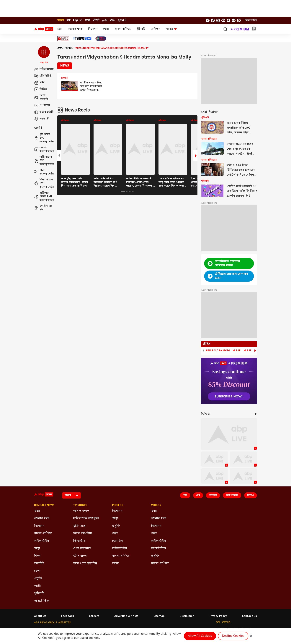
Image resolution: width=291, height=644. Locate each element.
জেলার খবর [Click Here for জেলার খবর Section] (42, 518)
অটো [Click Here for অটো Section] (37, 586)
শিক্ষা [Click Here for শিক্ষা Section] (37, 556)
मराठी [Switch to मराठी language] (88, 20)
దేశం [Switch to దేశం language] (113, 20)
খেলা (106, 29)
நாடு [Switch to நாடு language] (105, 20)
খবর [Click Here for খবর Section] (37, 511)
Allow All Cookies (200, 636)
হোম (60, 29)
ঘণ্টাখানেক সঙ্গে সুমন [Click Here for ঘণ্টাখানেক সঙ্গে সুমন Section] (86, 518)
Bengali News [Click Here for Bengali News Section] (44, 505)
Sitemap (159, 616)
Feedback (68, 616)
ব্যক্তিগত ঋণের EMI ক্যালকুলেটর (44, 197)
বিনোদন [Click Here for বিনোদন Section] (39, 526)
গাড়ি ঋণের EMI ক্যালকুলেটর (44, 161)
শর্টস (39, 83)
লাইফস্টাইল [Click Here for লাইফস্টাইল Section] (42, 541)
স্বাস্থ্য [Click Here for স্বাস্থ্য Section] (37, 548)
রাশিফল (156, 29)
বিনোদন (93, 29)
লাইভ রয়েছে (44, 69)
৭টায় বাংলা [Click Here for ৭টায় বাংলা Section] (80, 556)
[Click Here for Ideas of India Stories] (63, 39)
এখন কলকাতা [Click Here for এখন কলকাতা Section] (82, 548)
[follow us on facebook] (213, 20)
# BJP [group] (237, 350)
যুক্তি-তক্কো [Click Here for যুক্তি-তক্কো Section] (80, 526)
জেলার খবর (75, 29)
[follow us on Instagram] (228, 20)
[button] (44, 55)
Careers (94, 616)
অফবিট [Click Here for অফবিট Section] (39, 564)
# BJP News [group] (252, 350)
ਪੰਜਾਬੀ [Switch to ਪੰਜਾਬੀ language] (96, 20)
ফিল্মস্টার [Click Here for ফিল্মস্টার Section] (79, 541)
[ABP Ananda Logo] (44, 29)
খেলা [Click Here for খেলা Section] (37, 571)
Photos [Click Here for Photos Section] (118, 505)
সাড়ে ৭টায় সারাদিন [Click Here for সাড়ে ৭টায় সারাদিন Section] (85, 564)
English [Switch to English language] (78, 20)
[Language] (72, 495)
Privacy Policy (218, 616)
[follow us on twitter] (208, 20)
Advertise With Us (126, 616)
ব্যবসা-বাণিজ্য (123, 29)
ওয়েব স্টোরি (44, 112)
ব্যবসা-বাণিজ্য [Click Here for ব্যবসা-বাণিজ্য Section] (43, 533)
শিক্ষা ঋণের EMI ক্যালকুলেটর (44, 183)
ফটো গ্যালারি (41, 97)
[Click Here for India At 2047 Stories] (101, 39)
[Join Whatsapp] (239, 20)
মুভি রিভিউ (43, 76)
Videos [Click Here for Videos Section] (156, 505)
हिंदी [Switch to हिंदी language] (68, 20)
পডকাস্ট (41, 119)
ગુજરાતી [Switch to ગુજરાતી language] (122, 20)
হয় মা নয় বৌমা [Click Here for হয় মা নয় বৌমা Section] (82, 533)
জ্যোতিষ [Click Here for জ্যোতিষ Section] (117, 541)
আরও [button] (171, 29)
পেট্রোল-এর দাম (43, 208)
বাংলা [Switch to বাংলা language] (61, 20)
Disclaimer (187, 616)
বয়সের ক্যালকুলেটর (44, 149)
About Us (40, 616)
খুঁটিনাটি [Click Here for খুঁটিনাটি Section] (39, 593)
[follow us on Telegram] (234, 20)
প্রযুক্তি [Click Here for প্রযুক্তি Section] (38, 579)
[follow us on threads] (218, 20)
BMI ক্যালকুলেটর (44, 172)
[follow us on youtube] (223, 20)
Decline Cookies (233, 636)
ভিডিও (40, 89)
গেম (198, 495)
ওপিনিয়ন (42, 106)
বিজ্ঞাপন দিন (251, 20)
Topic (68, 48)
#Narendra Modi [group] (218, 350)
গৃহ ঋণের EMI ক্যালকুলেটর (44, 138)
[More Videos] (254, 414)
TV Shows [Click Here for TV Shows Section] (80, 505)
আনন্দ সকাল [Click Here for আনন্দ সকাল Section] (81, 511)
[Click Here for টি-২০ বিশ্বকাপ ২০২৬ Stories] (82, 39)
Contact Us (249, 616)
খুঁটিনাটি (141, 29)
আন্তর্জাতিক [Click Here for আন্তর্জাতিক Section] (42, 601)
